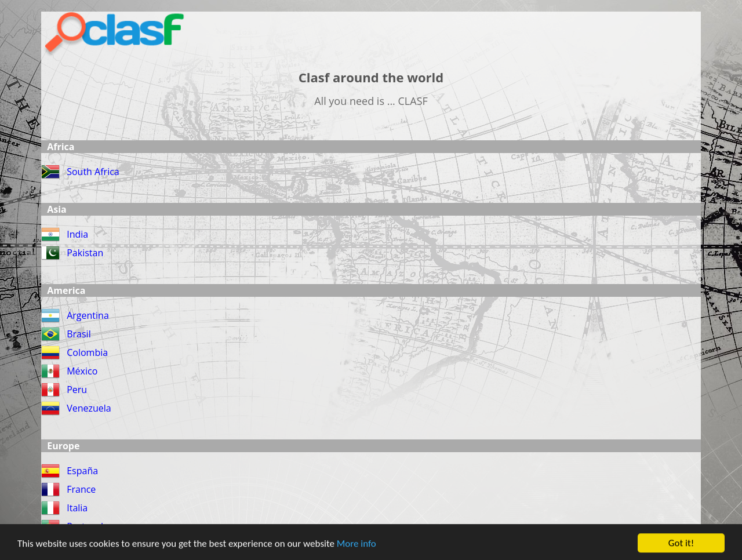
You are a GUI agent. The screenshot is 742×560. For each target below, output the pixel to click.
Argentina (88, 315)
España (82, 471)
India (77, 234)
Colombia (87, 352)
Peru (77, 390)
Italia (77, 508)
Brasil (79, 334)
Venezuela (89, 408)
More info (357, 545)
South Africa (93, 172)
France (81, 489)
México (82, 371)
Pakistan (85, 253)
